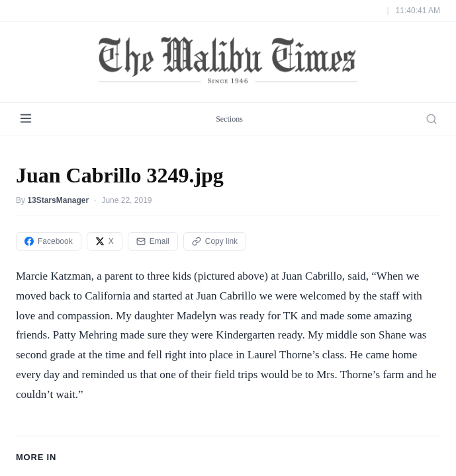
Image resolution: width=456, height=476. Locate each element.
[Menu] (26, 119)
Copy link (215, 241)
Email (153, 241)
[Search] (432, 119)
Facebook (49, 241)
